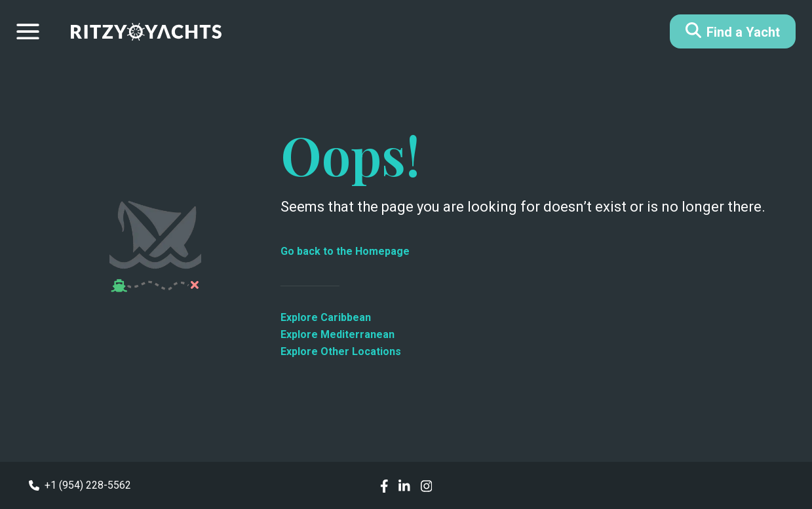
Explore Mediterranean (338, 334)
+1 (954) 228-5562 (80, 485)
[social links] (384, 485)
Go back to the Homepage (345, 251)
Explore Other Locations (341, 351)
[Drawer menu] (28, 31)
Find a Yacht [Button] (733, 31)
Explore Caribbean (326, 317)
